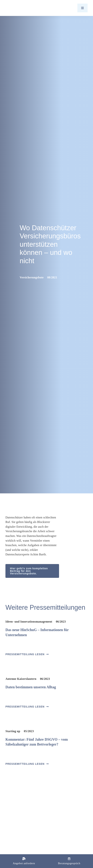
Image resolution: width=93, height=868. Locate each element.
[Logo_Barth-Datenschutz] (25, 8)
